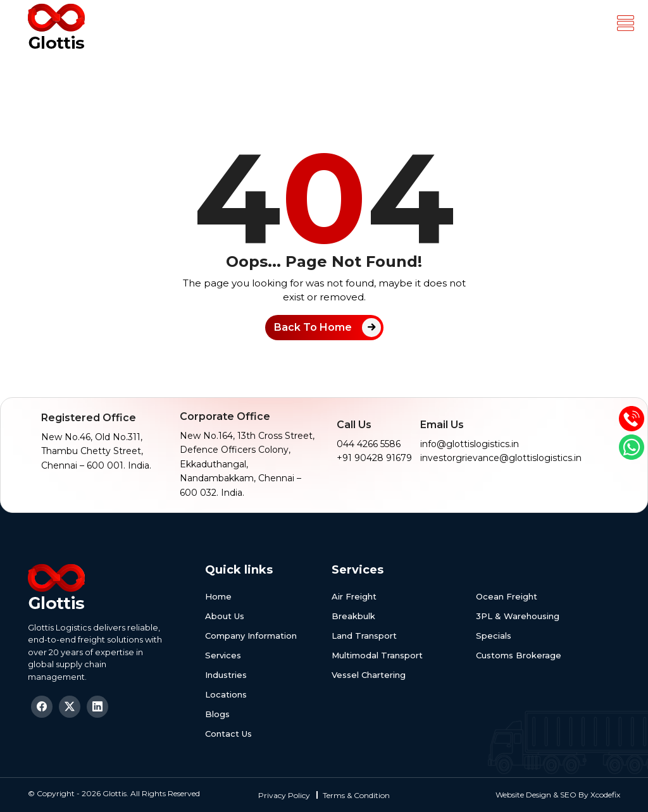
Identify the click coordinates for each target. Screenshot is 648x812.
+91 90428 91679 (374, 458)
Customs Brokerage (519, 655)
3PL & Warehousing (518, 616)
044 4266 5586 (369, 444)
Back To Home (313, 327)
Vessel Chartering (369, 675)
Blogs (217, 714)
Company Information (251, 636)
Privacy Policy (284, 795)
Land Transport (364, 636)
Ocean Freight (507, 596)
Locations (226, 694)
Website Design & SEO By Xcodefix (558, 795)
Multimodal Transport (377, 655)
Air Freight (354, 596)
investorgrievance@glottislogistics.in (501, 458)
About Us (225, 616)
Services (223, 655)
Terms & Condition (356, 795)
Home (218, 596)
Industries (226, 675)
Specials (494, 636)
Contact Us (228, 734)
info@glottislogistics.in (470, 444)
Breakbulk (353, 616)
